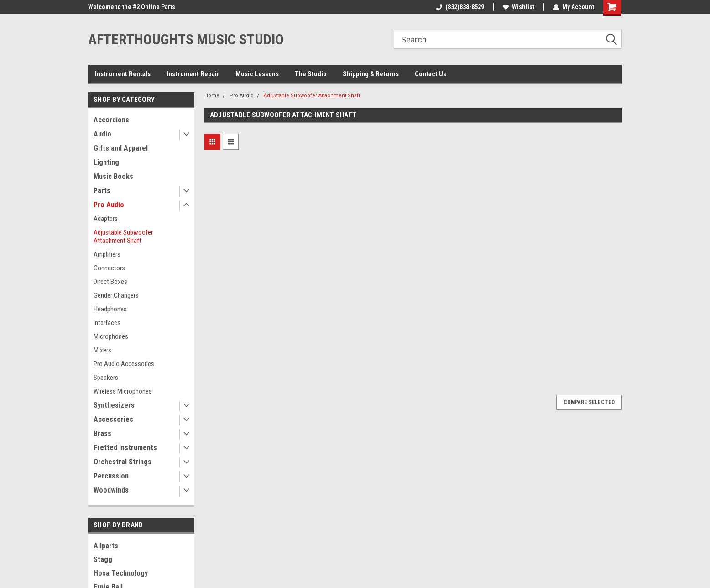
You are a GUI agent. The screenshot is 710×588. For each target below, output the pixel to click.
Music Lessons (257, 74)
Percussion (111, 476)
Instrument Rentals (123, 74)
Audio (102, 134)
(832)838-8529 (460, 7)
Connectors (109, 268)
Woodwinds (111, 490)
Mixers (102, 350)
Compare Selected (589, 402)
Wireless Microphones (123, 391)
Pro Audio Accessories (124, 364)
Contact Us (431, 74)
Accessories (113, 419)
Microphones (111, 336)
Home (212, 96)
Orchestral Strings (123, 462)
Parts (102, 191)
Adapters (106, 219)
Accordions (111, 120)
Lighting (106, 162)
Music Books (113, 176)
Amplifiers (107, 254)
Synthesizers (114, 405)
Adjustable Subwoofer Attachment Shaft (123, 236)
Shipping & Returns (371, 74)
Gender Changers (116, 295)
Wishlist (519, 7)
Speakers (106, 378)
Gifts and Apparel (121, 148)
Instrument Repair (193, 74)
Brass (102, 433)
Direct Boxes (110, 282)
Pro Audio (109, 205)
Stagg (103, 559)
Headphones (110, 309)
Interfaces (107, 323)
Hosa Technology (121, 573)
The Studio (311, 74)
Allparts (106, 546)
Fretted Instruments (125, 448)
